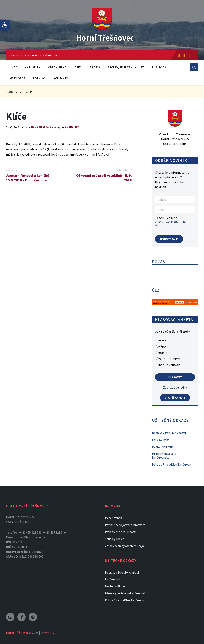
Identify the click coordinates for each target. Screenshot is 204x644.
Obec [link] (78, 67)
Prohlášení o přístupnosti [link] (121, 532)
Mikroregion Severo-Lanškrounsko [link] (165, 456)
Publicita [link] (159, 67)
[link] (5, 25)
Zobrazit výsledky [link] (175, 387)
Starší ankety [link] (175, 398)
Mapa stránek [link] (113, 518)
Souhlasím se (171, 222)
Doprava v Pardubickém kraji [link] (169, 433)
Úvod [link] (13, 67)
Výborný (165, 347)
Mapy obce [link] (17, 78)
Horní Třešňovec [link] (105, 37)
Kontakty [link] (61, 78)
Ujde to (164, 353)
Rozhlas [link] (39, 78)
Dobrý (164, 340)
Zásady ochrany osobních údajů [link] (124, 546)
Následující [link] (124, 170)
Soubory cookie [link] (115, 539)
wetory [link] (49, 633)
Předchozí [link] (13, 170)
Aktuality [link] (33, 67)
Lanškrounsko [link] (161, 440)
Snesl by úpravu (170, 359)
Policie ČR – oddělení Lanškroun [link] (172, 465)
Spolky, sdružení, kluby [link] (126, 67)
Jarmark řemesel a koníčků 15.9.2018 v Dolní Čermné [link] (28, 178)
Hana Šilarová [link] (41, 127)
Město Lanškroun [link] (163, 447)
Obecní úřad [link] (57, 67)
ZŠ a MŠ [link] (95, 67)
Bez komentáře (170, 365)
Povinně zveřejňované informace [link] (125, 525)
